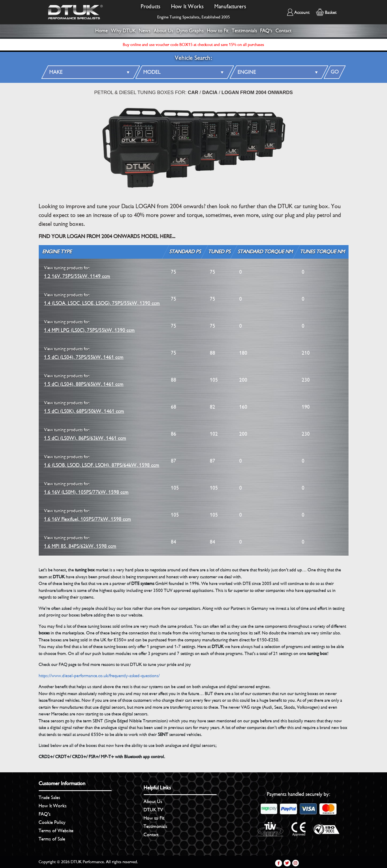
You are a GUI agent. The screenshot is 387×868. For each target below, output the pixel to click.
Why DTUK (124, 31)
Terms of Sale (52, 839)
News (145, 31)
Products (151, 7)
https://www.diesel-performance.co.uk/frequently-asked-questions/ (99, 676)
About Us (164, 31)
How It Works (187, 7)
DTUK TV (153, 810)
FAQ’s (45, 814)
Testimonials (245, 31)
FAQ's (266, 31)
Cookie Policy (52, 822)
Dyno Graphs (190, 31)
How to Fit (218, 31)
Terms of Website (56, 831)
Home (102, 31)
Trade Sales (50, 797)
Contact (284, 31)
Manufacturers (230, 7)
